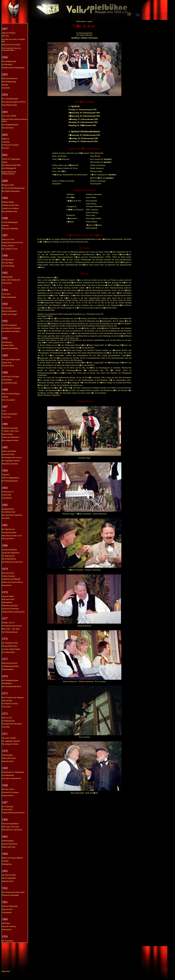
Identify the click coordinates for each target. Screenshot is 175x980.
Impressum (6, 971)
